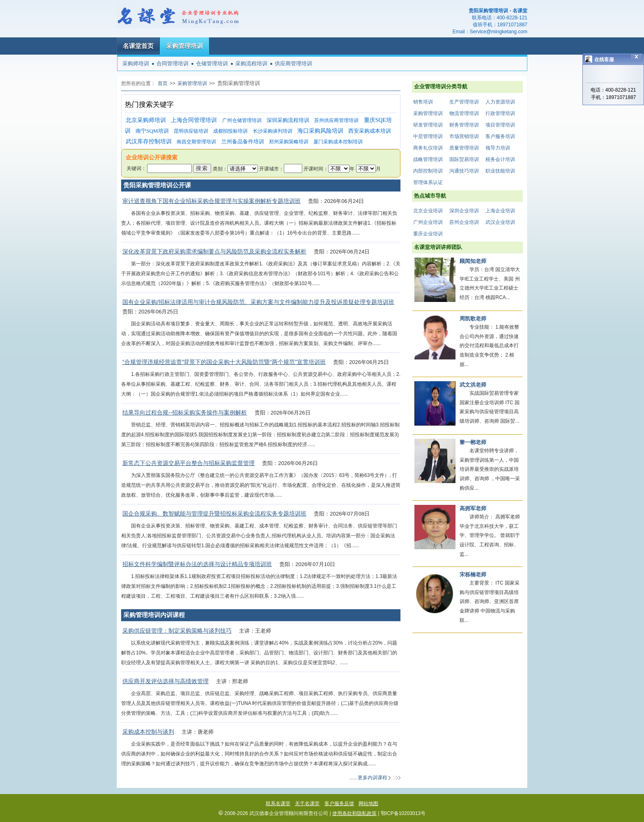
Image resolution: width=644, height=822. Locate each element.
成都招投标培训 (230, 131)
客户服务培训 (500, 136)
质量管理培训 (464, 148)
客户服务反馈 (339, 804)
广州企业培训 (428, 222)
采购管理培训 (184, 46)
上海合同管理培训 (194, 120)
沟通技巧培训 (464, 171)
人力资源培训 (500, 102)
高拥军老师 (473, 508)
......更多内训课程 (368, 778)
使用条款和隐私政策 (354, 813)
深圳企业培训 (464, 211)
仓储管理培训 (212, 63)
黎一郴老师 (473, 442)
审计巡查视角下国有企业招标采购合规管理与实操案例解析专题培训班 (212, 201)
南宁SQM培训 (152, 131)
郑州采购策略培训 (289, 142)
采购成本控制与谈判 (148, 732)
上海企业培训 (500, 211)
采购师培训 (136, 63)
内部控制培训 (428, 171)
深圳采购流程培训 (288, 120)
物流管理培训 (464, 113)
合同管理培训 (172, 63)
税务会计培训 (500, 159)
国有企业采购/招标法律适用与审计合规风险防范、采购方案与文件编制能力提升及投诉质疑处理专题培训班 (258, 302)
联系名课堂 (278, 804)
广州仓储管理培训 (242, 120)
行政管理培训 (500, 113)
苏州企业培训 (464, 222)
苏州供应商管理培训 (336, 120)
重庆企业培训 (428, 234)
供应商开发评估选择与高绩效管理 (166, 681)
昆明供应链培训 (191, 131)
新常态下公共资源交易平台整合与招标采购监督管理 (189, 463)
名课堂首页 (138, 46)
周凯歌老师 (473, 319)
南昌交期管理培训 (196, 142)
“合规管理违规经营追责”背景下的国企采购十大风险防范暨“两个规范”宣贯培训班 (224, 362)
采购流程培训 (251, 63)
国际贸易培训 (464, 159)
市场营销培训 (464, 136)
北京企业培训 (428, 211)
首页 (163, 83)
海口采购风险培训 (320, 131)
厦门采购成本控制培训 (338, 142)
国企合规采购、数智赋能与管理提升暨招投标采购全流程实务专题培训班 (214, 513)
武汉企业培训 (500, 222)
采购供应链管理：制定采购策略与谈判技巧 (177, 631)
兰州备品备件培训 (243, 142)
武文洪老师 (473, 385)
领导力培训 (498, 148)
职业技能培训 (500, 171)
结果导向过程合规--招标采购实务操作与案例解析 (185, 412)
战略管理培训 (428, 159)
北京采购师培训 (146, 120)
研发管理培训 (428, 125)
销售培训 (423, 102)
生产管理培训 (464, 102)
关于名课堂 (307, 804)
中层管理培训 (428, 136)
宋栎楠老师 (473, 574)
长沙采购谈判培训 (273, 131)
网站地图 (368, 804)
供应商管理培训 (293, 63)
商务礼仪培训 (428, 148)
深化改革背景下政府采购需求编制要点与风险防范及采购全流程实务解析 (214, 251)
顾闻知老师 (473, 261)
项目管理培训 (500, 125)
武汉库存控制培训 (149, 142)
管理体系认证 (428, 182)
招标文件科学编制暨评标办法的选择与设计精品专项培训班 (197, 564)
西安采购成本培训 (370, 131)
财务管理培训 (464, 125)
